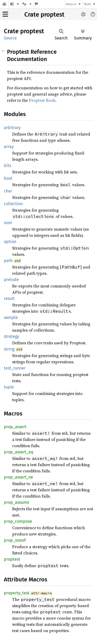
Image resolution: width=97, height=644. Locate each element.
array (9, 147)
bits (8, 166)
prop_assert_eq (18, 452)
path (8, 261)
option (10, 242)
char (8, 191)
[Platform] (27, 4)
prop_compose (18, 521)
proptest (12, 559)
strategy (12, 336)
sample (11, 317)
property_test (17, 593)
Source (10, 38)
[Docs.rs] (4, 4)
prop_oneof (15, 540)
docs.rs (71, 4)
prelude (11, 280)
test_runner (15, 368)
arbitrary (12, 128)
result (9, 298)
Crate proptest (44, 15)
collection (13, 204)
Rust (87, 4)
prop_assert (15, 427)
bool (8, 178)
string (9, 349)
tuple (9, 387)
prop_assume (17, 502)
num (8, 223)
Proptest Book (42, 100)
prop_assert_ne (18, 477)
